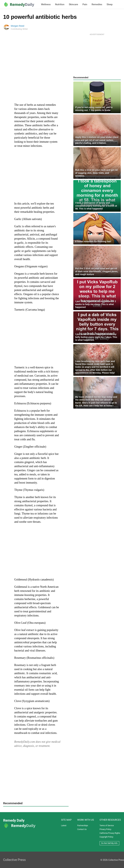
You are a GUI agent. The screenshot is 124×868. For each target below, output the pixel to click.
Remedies (97, 4)
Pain (85, 4)
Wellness (46, 4)
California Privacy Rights (110, 833)
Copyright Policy (106, 837)
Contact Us (82, 829)
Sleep (110, 4)
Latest (64, 826)
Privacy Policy (105, 829)
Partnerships (83, 826)
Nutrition (60, 4)
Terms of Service (107, 826)
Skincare (73, 4)
